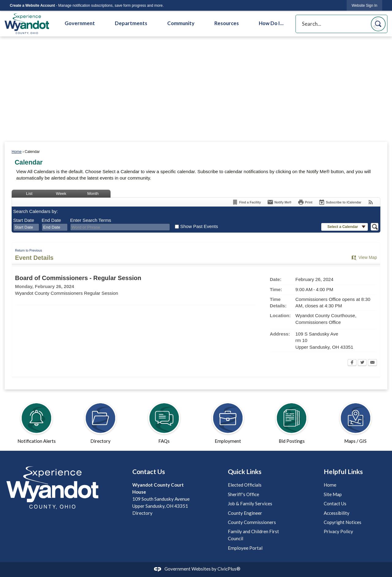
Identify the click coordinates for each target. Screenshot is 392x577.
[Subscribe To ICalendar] (340, 202)
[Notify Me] (279, 202)
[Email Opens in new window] (372, 363)
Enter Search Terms (91, 220)
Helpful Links (343, 472)
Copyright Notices (343, 522)
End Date (51, 220)
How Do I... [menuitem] (271, 23)
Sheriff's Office (243, 494)
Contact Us (335, 503)
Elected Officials (245, 485)
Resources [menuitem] (227, 23)
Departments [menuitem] (131, 23)
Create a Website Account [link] (32, 6)
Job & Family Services (250, 503)
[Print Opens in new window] (305, 202)
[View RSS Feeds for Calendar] (371, 202)
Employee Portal (245, 548)
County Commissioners (252, 522)
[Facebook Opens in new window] (352, 363)
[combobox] (26, 227)
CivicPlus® (229, 569)
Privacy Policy (338, 531)
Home (17, 152)
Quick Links (245, 472)
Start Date (24, 220)
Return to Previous (28, 250)
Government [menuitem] (80, 23)
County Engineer (245, 513)
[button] (378, 24)
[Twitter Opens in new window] (362, 363)
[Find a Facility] (246, 202)
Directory (142, 513)
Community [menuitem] (181, 23)
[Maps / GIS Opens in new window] (356, 420)
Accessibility (337, 513)
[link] (364, 5)
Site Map (333, 494)
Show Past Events (199, 226)
